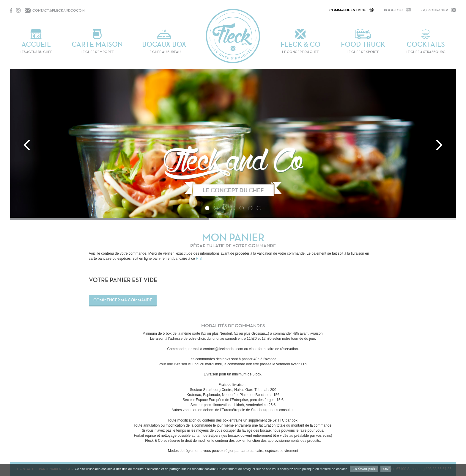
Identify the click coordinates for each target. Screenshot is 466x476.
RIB (199, 259)
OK (386, 469)
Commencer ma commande (123, 300)
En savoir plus (364, 469)
